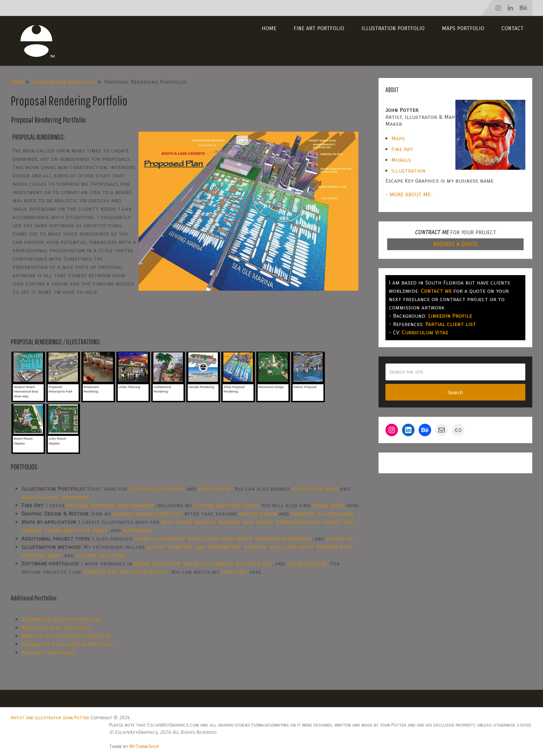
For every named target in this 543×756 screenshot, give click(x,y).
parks (101, 530)
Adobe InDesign (307, 564)
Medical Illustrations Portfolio (66, 636)
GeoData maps (335, 547)
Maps (398, 138)
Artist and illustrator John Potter (50, 718)
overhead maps (41, 555)
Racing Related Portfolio (56, 628)
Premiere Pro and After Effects (126, 572)
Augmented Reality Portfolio (61, 619)
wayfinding (137, 530)
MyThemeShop (144, 746)
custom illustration (157, 489)
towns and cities (68, 530)
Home (269, 28)
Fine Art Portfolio (319, 28)
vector (156, 547)
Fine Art (402, 149)
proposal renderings (283, 539)
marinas (229, 522)
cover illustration (160, 539)
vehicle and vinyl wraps (220, 539)
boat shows (176, 522)
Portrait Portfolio (48, 653)
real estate (258, 522)
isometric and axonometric (205, 547)
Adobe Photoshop (157, 564)
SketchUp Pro (254, 564)
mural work (328, 505)
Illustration (408, 171)
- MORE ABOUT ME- (409, 195)
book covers (215, 489)
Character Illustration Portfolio (68, 644)
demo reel (234, 572)
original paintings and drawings (110, 505)
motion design (258, 514)
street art (340, 539)
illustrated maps (315, 489)
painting (256, 547)
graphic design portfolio (147, 514)
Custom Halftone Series (226, 505)
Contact (513, 28)
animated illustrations (322, 514)
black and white (292, 547)
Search (455, 393)
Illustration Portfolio (393, 28)
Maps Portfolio (463, 28)
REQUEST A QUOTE (455, 244)
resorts (205, 522)
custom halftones (101, 555)
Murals (401, 160)
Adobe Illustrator (208, 564)
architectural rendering (55, 497)
